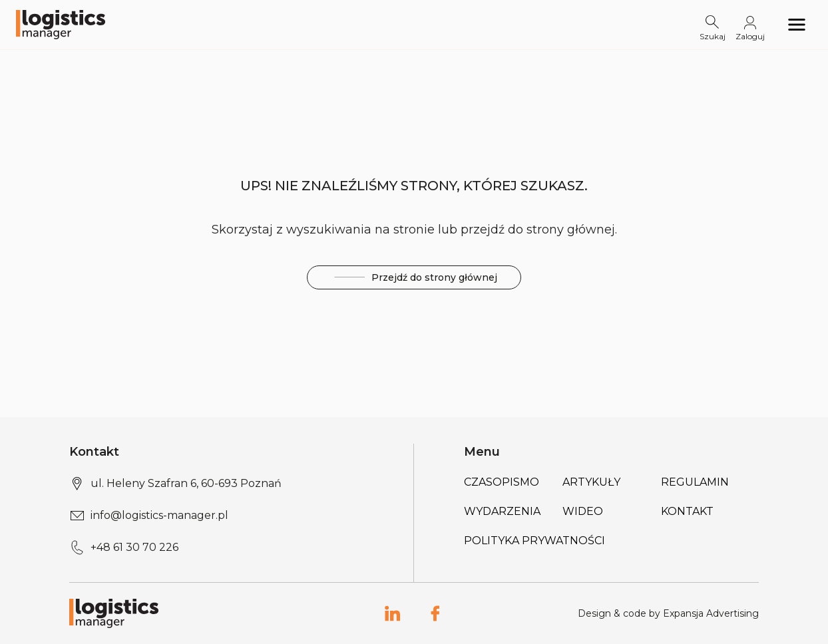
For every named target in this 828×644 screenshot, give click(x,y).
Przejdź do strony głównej (414, 278)
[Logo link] (61, 25)
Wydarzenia (502, 511)
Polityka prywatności (534, 541)
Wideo (583, 511)
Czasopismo (502, 482)
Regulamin (695, 482)
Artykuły (591, 482)
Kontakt (687, 511)
